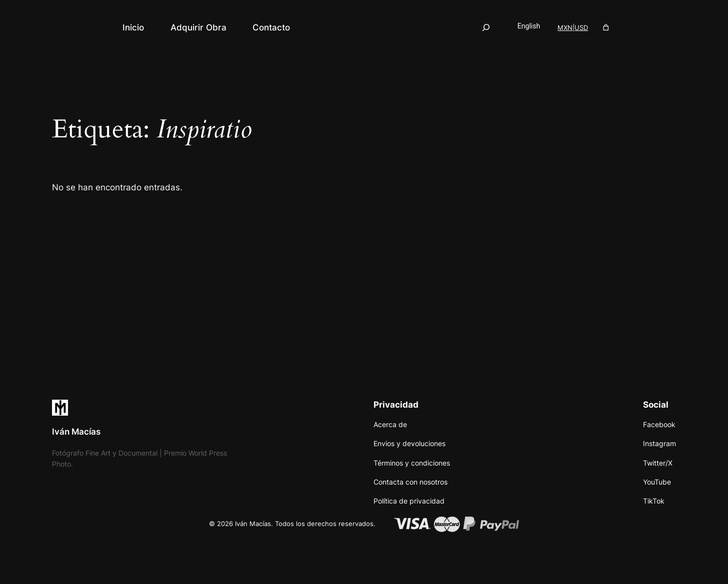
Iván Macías (76, 432)
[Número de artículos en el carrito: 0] (606, 28)
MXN (565, 27)
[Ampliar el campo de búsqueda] (486, 27)
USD (581, 27)
